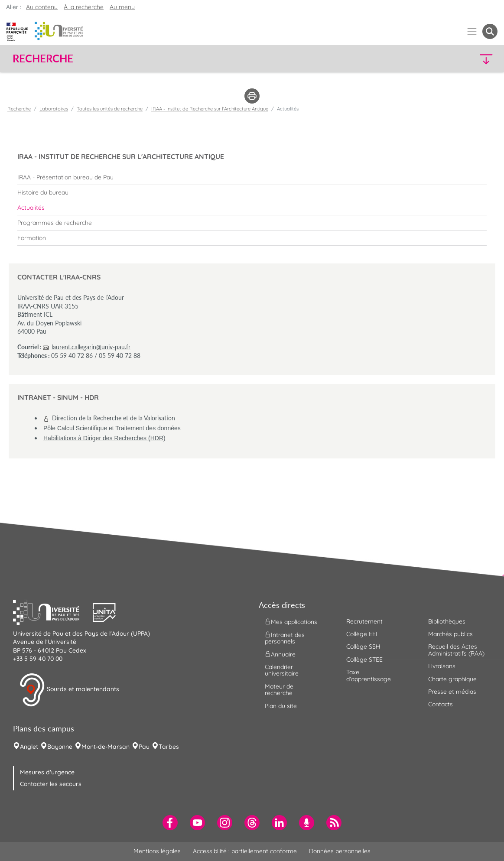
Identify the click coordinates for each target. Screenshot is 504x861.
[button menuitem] (490, 31)
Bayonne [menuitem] (60, 747)
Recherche (19, 109)
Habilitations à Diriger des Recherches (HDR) (104, 438)
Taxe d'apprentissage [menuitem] (369, 675)
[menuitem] (252, 177)
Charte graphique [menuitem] (452, 679)
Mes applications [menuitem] (291, 621)
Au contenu (42, 7)
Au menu (122, 7)
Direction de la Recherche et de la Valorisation (114, 418)
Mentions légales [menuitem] (157, 851)
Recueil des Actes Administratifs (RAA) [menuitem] (456, 650)
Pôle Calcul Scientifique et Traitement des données (112, 428)
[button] (438, 59)
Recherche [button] (43, 58)
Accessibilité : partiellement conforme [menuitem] (245, 851)
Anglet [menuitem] (29, 747)
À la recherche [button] (84, 7)
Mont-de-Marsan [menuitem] (106, 747)
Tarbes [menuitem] (169, 747)
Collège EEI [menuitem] (362, 634)
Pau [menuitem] (144, 747)
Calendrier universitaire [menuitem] (282, 670)
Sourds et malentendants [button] (69, 690)
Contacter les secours (51, 784)
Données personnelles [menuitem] (340, 851)
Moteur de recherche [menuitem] (279, 690)
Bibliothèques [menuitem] (447, 621)
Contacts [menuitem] (441, 704)
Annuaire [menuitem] (280, 654)
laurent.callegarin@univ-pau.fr (91, 347)
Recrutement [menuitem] (364, 621)
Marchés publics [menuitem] (450, 634)
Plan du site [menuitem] (281, 706)
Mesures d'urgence (47, 772)
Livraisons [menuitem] (442, 666)
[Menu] (472, 31)
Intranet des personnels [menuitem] (285, 638)
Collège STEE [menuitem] (364, 660)
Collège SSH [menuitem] (363, 647)
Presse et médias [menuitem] (452, 692)
